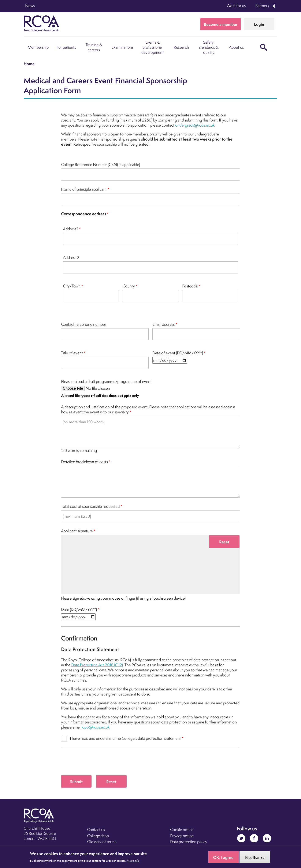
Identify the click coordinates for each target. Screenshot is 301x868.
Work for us (236, 6)
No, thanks (255, 857)
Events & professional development (153, 47)
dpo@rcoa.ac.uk (96, 727)
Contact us (96, 829)
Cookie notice (182, 829)
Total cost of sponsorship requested (90, 506)
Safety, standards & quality (209, 47)
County (129, 286)
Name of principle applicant (84, 189)
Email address (163, 324)
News (30, 6)
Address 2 (71, 257)
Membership (38, 47)
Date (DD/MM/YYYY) (79, 609)
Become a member (221, 24)
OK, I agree (223, 857)
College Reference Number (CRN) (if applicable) (101, 164)
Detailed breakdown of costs (84, 462)
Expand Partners (274, 6)
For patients (66, 47)
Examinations (122, 47)
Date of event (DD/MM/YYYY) (178, 353)
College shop (98, 836)
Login (259, 24)
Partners (262, 6)
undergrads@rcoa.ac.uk (195, 125)
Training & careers (94, 47)
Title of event (72, 353)
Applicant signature (77, 531)
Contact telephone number (84, 324)
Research (181, 47)
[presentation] (93, 763)
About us (236, 47)
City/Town (72, 286)
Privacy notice (182, 836)
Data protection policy (189, 842)
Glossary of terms (102, 842)
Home (29, 64)
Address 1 (71, 229)
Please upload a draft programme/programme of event (106, 381)
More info (133, 861)
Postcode (190, 286)
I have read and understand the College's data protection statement (125, 738)
